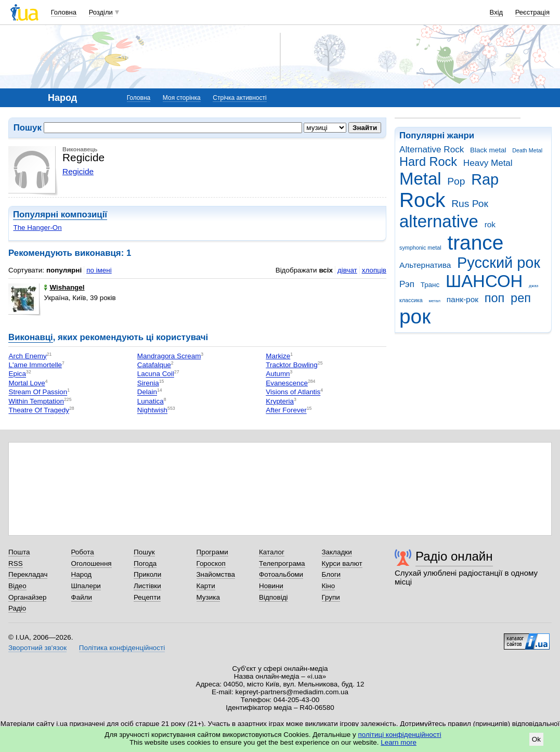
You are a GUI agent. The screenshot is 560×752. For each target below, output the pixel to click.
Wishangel (64, 287)
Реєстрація (532, 12)
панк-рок (463, 299)
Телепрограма (282, 563)
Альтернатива (425, 265)
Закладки (337, 552)
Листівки (147, 586)
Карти (206, 586)
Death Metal (527, 150)
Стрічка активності (239, 98)
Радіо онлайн (454, 556)
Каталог (272, 552)
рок (415, 316)
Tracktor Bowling (292, 365)
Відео (17, 586)
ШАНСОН (484, 281)
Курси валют (342, 563)
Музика (208, 597)
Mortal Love (27, 383)
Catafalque (154, 365)
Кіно (329, 586)
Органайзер (27, 597)
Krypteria (280, 401)
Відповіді (274, 597)
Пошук (144, 552)
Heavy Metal (488, 163)
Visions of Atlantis (293, 392)
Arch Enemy (27, 356)
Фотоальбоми (281, 574)
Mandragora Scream (169, 356)
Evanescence (287, 383)
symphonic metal (420, 248)
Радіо (17, 608)
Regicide (78, 171)
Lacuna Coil (156, 374)
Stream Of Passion (38, 392)
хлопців (374, 270)
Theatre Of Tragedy (39, 411)
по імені (99, 270)
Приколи (147, 574)
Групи (331, 597)
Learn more (399, 742)
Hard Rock (428, 162)
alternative (439, 221)
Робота (83, 552)
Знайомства (216, 574)
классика (411, 300)
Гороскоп (211, 563)
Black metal (488, 150)
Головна (64, 12)
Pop (456, 181)
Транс (430, 285)
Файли (82, 597)
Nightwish (152, 411)
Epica (17, 374)
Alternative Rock (432, 150)
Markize (278, 356)
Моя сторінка (182, 98)
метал (434, 301)
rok (490, 224)
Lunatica (151, 401)
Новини (271, 586)
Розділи (101, 12)
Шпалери (86, 586)
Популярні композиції (60, 215)
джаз (533, 286)
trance (475, 243)
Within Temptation (36, 401)
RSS (16, 563)
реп (521, 298)
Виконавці (31, 337)
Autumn (278, 374)
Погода (145, 563)
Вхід (497, 12)
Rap (485, 179)
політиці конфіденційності (400, 735)
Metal (420, 179)
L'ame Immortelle (35, 365)
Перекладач (28, 574)
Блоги (331, 574)
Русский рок (499, 263)
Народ (82, 574)
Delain (147, 392)
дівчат (347, 270)
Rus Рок (470, 204)
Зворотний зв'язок (37, 648)
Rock (422, 200)
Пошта (19, 552)
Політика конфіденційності (122, 648)
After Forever (286, 411)
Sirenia (148, 383)
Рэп (407, 284)
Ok (536, 739)
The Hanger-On (37, 228)
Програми (212, 552)
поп (495, 298)
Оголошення (92, 563)
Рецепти (147, 597)
